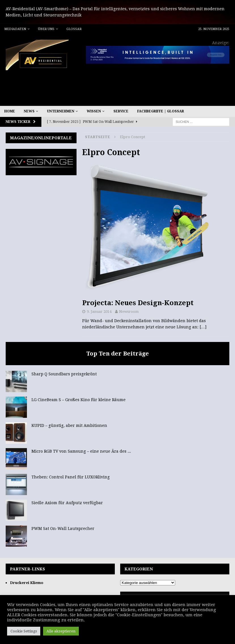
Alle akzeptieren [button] (61, 631)
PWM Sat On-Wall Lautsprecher (63, 529)
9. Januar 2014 (99, 312)
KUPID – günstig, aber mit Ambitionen (69, 425)
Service (121, 111)
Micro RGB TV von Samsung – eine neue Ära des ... (81, 451)
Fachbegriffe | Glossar (161, 111)
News (29, 111)
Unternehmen (61, 111)
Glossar (74, 29)
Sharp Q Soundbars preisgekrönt (64, 374)
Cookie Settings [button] (24, 631)
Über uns (46, 29)
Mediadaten (15, 29)
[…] (203, 327)
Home (10, 111)
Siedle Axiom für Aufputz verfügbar (67, 503)
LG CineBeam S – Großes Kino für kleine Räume (79, 400)
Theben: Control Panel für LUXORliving (71, 477)
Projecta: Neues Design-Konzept (138, 303)
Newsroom (129, 312)
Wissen (94, 111)
